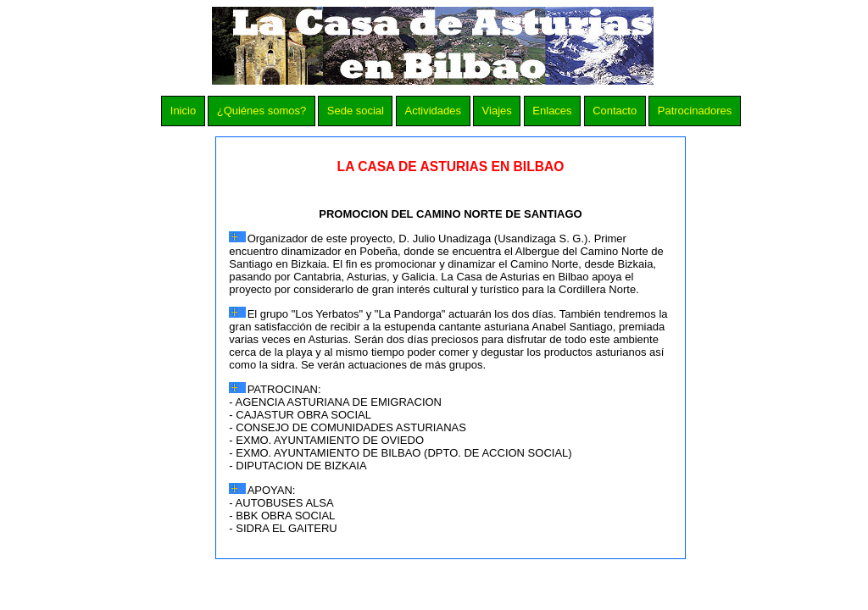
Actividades (433, 111)
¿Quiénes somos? (262, 111)
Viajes (497, 111)
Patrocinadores (695, 111)
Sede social (356, 111)
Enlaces (552, 111)
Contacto (615, 111)
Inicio (183, 111)
